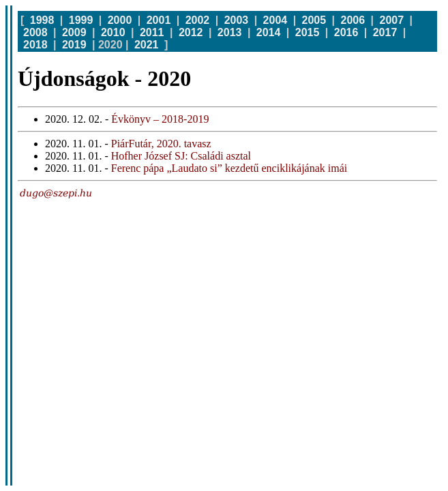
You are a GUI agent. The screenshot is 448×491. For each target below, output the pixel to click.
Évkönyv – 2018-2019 (160, 119)
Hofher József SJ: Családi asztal (181, 156)
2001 (159, 20)
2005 (314, 20)
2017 (385, 32)
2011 (152, 32)
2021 (147, 45)
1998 (42, 20)
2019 (74, 45)
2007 (392, 20)
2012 (191, 32)
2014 (269, 32)
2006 (353, 20)
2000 (120, 20)
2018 (35, 45)
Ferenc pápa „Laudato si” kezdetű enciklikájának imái (229, 168)
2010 (113, 32)
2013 (230, 32)
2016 (346, 32)
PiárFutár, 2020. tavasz (161, 144)
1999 (81, 20)
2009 (74, 32)
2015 (308, 32)
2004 (275, 20)
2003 (237, 20)
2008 (35, 32)
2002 (198, 20)
